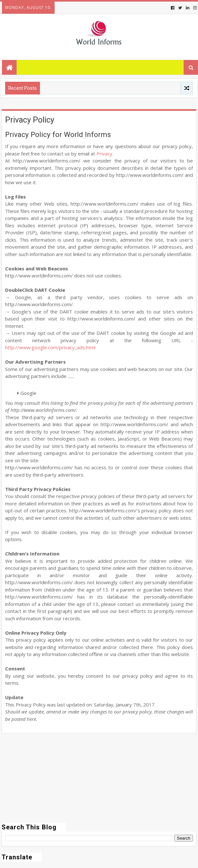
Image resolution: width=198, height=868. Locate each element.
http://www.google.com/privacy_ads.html (50, 347)
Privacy (104, 154)
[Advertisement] (99, 778)
